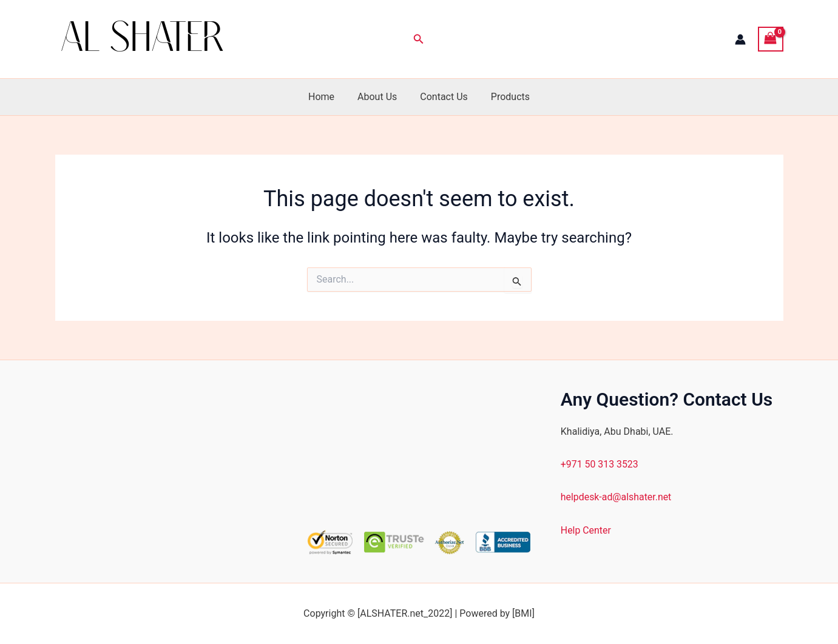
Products (505, 97)
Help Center (586, 530)
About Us (379, 97)
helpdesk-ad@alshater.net (617, 497)
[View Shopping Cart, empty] (771, 39)
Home (327, 97)
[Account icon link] (740, 39)
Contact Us (442, 97)
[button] (419, 39)
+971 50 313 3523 (600, 464)
